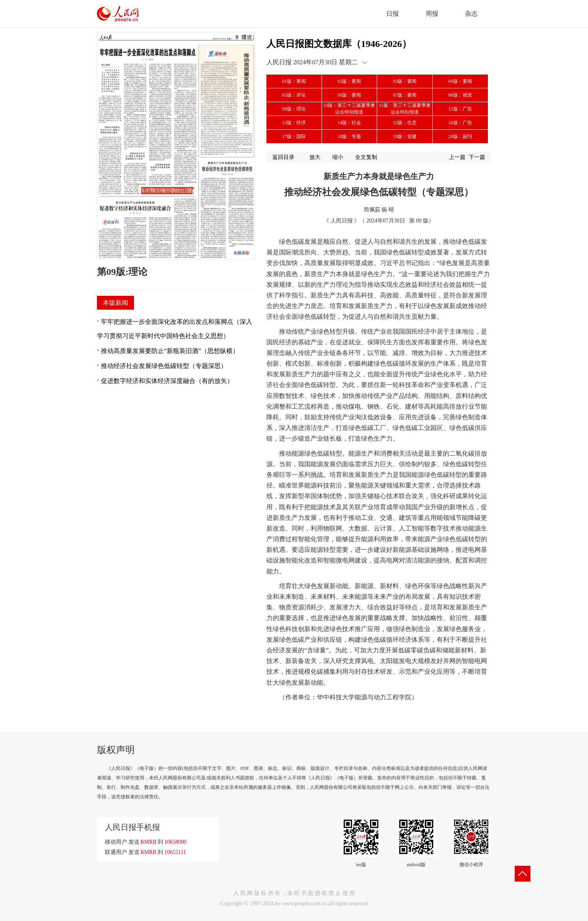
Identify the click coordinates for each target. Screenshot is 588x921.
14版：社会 (349, 123)
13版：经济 (294, 123)
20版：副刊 (460, 136)
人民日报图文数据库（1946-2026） (339, 44)
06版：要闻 (349, 95)
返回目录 (283, 157)
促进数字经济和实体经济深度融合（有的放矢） (167, 381)
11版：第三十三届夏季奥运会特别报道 (405, 109)
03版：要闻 (405, 81)
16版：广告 (460, 123)
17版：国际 (294, 136)
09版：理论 (294, 109)
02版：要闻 (349, 81)
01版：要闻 (294, 81)
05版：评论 (294, 95)
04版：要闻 (460, 81)
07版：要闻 (405, 95)
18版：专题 (349, 136)
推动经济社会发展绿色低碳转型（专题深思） (164, 366)
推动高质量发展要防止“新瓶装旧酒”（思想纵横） (170, 351)
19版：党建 (405, 136)
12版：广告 (460, 109)
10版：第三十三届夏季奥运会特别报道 (349, 109)
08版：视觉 (460, 95)
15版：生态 (405, 123)
